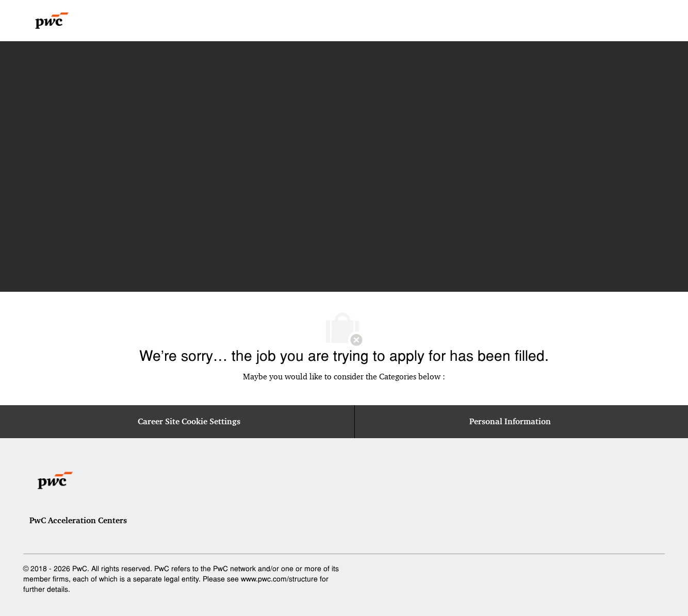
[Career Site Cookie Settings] (189, 422)
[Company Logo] (52, 21)
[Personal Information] (510, 422)
